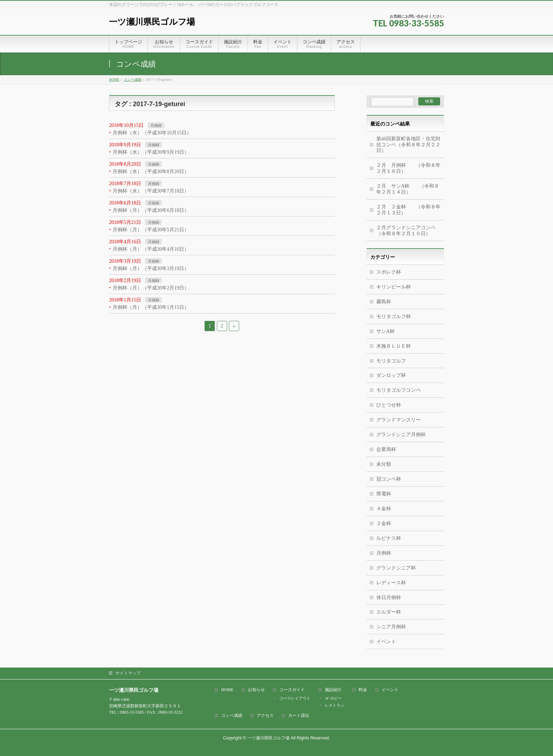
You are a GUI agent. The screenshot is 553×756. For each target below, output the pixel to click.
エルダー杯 (389, 612)
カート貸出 (299, 716)
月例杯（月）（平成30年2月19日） (151, 288)
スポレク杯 (389, 272)
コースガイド (292, 690)
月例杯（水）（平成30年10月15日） (152, 133)
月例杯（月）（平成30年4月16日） (151, 249)
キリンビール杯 (394, 287)
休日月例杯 (389, 598)
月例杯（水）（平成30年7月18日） (151, 191)
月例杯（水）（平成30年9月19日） (151, 152)
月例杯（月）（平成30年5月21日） (151, 230)
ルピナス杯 (389, 538)
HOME (227, 690)
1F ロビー (333, 698)
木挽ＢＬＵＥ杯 (394, 346)
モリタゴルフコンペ (399, 390)
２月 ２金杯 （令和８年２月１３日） (408, 210)
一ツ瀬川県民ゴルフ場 (152, 22)
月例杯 (156, 126)
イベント (386, 642)
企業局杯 (386, 449)
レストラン (335, 705)
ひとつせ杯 (389, 405)
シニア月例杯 (391, 627)
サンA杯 (385, 331)
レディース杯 (391, 583)
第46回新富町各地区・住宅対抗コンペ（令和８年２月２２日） (408, 145)
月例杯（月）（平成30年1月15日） (151, 307)
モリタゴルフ (391, 361)
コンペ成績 (232, 716)
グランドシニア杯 (396, 568)
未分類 (384, 464)
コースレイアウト (295, 698)
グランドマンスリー (399, 420)
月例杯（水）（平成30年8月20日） (151, 172)
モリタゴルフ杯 (394, 316)
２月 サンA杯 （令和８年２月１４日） (408, 189)
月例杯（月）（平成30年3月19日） (151, 269)
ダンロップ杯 (391, 375)
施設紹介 (333, 690)
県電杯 (384, 494)
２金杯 (384, 523)
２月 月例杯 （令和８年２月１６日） (408, 168)
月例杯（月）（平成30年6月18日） (151, 210)
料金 (363, 690)
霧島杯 (384, 302)
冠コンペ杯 (389, 479)
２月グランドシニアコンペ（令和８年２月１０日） (406, 231)
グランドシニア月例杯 (401, 435)
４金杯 (384, 509)
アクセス (265, 716)
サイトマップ (128, 673)
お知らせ (256, 690)
